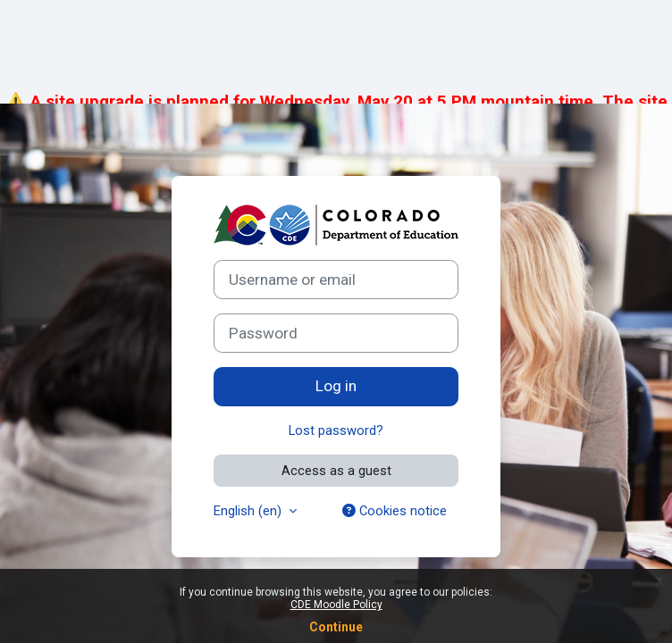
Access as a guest (336, 471)
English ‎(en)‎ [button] (249, 511)
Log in (336, 386)
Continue (336, 627)
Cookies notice (395, 511)
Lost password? (336, 430)
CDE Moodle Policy (336, 605)
